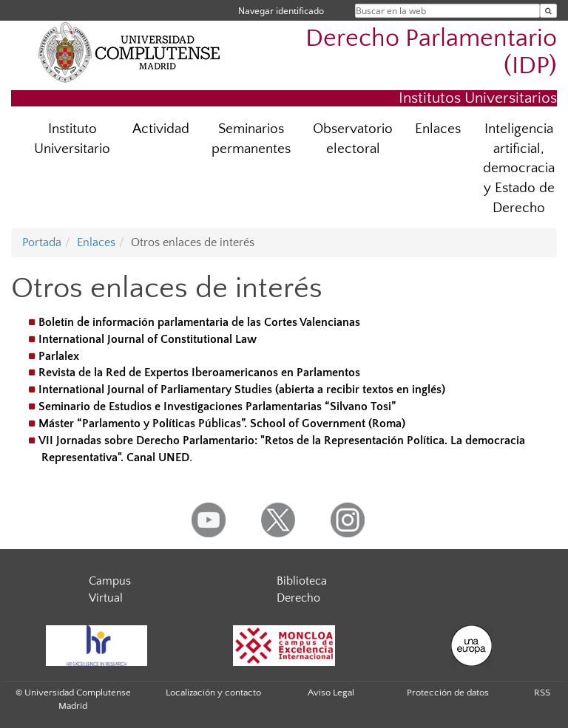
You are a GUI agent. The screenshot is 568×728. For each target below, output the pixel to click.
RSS (542, 693)
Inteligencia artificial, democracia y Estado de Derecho (519, 169)
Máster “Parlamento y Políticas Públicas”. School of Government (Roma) (222, 423)
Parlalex (59, 356)
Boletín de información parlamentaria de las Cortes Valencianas (199, 322)
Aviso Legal (331, 693)
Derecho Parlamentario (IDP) (431, 52)
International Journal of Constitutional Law (148, 339)
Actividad (161, 129)
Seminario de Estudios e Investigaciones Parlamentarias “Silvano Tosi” (217, 406)
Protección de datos (448, 693)
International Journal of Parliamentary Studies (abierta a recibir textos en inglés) (242, 389)
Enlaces (438, 129)
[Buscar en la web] (548, 11)
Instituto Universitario (72, 139)
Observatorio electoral (353, 139)
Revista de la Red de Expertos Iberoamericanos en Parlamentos (199, 372)
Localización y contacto (213, 693)
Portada (42, 242)
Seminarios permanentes (251, 139)
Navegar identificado (281, 11)
